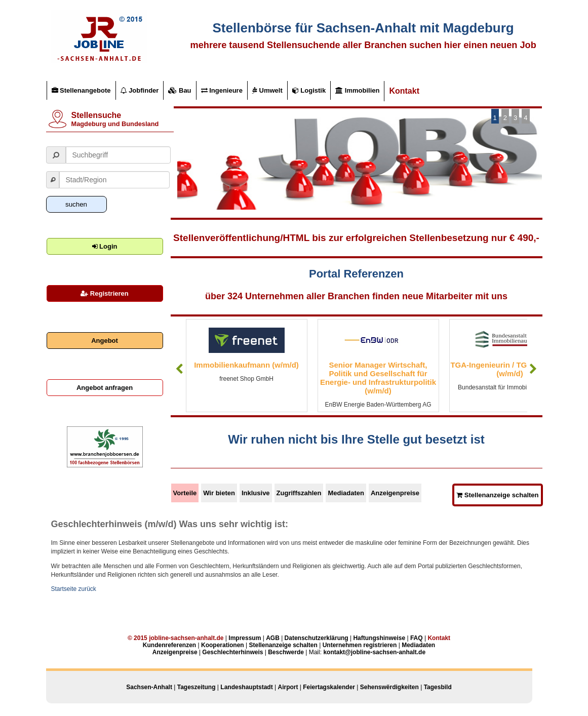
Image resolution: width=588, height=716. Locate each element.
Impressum (245, 638)
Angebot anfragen (105, 388)
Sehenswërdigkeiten (389, 687)
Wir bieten (219, 493)
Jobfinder (140, 90)
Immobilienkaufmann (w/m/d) (246, 365)
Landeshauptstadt (246, 687)
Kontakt (404, 91)
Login (105, 246)
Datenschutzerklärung (317, 638)
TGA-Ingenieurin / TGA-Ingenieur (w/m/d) (509, 369)
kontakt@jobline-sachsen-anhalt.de (374, 652)
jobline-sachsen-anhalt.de (186, 638)
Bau (180, 90)
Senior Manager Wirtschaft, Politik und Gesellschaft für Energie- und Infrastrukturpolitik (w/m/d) (378, 378)
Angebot (105, 341)
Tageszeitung (197, 687)
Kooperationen (223, 645)
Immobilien (357, 90)
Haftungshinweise (379, 638)
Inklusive (256, 493)
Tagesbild (438, 687)
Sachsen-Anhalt (149, 687)
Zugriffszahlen (299, 493)
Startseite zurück (74, 589)
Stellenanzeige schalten (497, 495)
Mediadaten (346, 493)
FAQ (417, 638)
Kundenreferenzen (169, 645)
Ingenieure (222, 90)
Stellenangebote (81, 90)
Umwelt (267, 90)
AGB (273, 638)
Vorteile (185, 493)
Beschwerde (286, 652)
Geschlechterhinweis (232, 652)
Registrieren (104, 293)
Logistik (309, 90)
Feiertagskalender (329, 687)
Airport (288, 687)
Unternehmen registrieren (360, 645)
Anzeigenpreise (395, 493)
